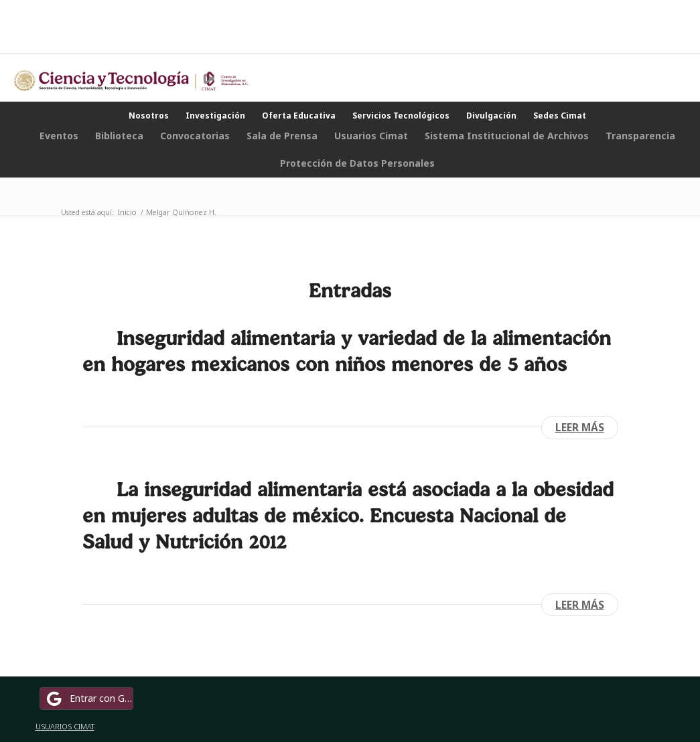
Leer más (580, 427)
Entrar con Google (88, 698)
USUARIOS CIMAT (65, 726)
